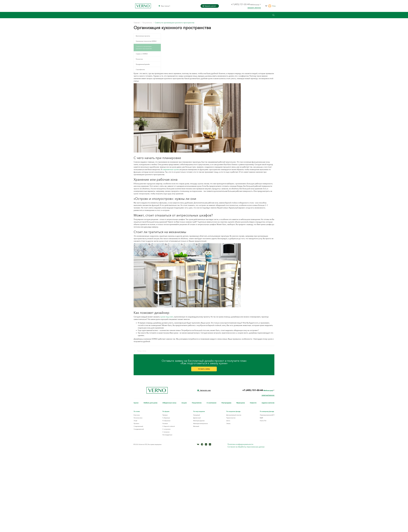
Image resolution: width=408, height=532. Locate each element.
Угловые (165, 426)
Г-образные (166, 421)
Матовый (196, 429)
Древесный (197, 421)
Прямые (165, 418)
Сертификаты (140, 69)
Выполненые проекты (143, 36)
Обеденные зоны (169, 406)
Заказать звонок (254, 8)
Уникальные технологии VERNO (146, 41)
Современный (138, 429)
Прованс (136, 426)
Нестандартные (167, 438)
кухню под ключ (167, 317)
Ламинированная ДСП (267, 418)
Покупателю (197, 406)
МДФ (261, 421)
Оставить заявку (204, 371)
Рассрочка (139, 59)
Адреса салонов (268, 406)
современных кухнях (171, 169)
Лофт (135, 423)
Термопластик (231, 421)
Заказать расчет (209, 6)
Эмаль (228, 426)
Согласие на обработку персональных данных (246, 450)
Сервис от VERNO (142, 54)
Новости (253, 406)
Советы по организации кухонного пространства (144, 47)
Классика (137, 418)
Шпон (228, 423)
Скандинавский (139, 432)
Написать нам (204, 393)
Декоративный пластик (234, 418)
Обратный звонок (268, 398)
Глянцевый (197, 418)
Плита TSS (263, 423)
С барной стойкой (169, 429)
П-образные (166, 423)
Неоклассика (138, 421)
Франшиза (241, 406)
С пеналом (166, 435)
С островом (166, 432)
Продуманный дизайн (143, 64)
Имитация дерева (199, 423)
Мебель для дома (150, 406)
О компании (211, 406)
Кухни (136, 406)
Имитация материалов (200, 426)
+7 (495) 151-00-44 (241, 4)
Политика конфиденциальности (240, 447)
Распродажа (226, 406)
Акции (184, 406)
